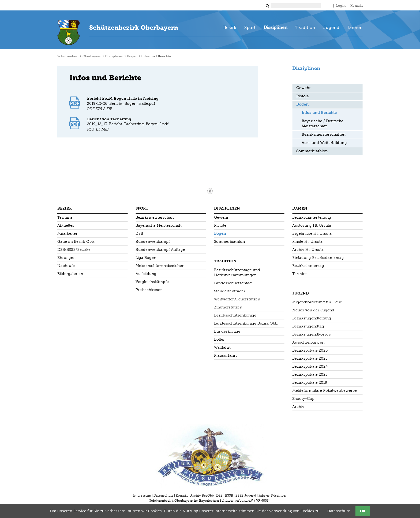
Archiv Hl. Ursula (308, 250)
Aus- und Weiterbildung (324, 143)
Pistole (303, 96)
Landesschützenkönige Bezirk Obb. (246, 323)
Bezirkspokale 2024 (310, 366)
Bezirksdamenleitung (312, 217)
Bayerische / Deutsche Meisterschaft (322, 124)
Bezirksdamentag (308, 266)
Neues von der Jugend (313, 310)
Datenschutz (163, 495)
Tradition (305, 28)
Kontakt (357, 6)
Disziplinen (275, 28)
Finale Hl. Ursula (307, 242)
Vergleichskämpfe (152, 282)
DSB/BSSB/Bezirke (74, 250)
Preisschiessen (149, 290)
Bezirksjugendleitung (312, 318)
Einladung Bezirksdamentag (318, 258)
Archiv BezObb (202, 495)
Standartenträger (230, 291)
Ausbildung (146, 274)
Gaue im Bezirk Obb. (76, 242)
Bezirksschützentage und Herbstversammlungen (237, 273)
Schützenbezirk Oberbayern (134, 28)
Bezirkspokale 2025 (310, 358)
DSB (139, 234)
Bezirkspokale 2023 (310, 374)
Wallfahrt (222, 347)
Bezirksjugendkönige (312, 334)
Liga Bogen (146, 258)
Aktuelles (66, 226)
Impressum (142, 495)
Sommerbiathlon (312, 151)
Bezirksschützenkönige (235, 315)
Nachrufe (66, 266)
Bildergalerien (70, 274)
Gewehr (303, 88)
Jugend (331, 28)
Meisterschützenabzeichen (160, 266)
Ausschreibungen (308, 342)
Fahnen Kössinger (273, 495)
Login (341, 6)
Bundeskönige (227, 331)
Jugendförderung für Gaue (317, 302)
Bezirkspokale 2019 (310, 383)
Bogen (132, 57)
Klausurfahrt (225, 355)
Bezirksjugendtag (308, 326)
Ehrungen (66, 258)
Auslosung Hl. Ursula (312, 226)
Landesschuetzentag (233, 283)
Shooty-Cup (303, 399)
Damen (355, 28)
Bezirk (230, 28)
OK (363, 511)
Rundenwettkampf (153, 242)
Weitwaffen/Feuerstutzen (237, 299)
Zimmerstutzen (228, 307)
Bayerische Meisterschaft (159, 226)
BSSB (229, 495)
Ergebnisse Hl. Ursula (312, 234)
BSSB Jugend (246, 495)
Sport (250, 28)
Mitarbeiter (67, 234)
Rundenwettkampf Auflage (160, 250)
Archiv (298, 407)
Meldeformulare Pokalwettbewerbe (325, 391)
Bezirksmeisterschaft (155, 217)
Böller (219, 339)
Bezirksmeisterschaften (324, 135)
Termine (65, 217)
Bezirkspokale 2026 (310, 350)
